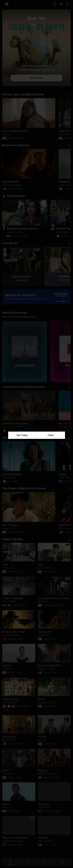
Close (51, 435)
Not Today (22, 435)
